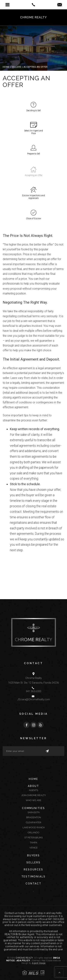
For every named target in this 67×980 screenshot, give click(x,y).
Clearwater (34, 822)
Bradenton (34, 817)
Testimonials (34, 877)
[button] (7, 5)
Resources (33, 869)
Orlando (33, 833)
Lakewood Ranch (34, 827)
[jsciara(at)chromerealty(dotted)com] (60, 5)
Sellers (33, 862)
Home (33, 779)
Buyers (33, 855)
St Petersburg (33, 838)
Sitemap (36, 961)
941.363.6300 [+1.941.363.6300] (34, 691)
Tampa (34, 843)
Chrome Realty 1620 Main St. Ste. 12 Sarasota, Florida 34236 (33, 680)
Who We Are (33, 800)
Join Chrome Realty (34, 795)
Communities (33, 808)
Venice (34, 848)
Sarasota (34, 812)
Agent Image (39, 963)
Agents (33, 790)
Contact (33, 884)
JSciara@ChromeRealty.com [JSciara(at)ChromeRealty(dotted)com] (34, 699)
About (33, 786)
